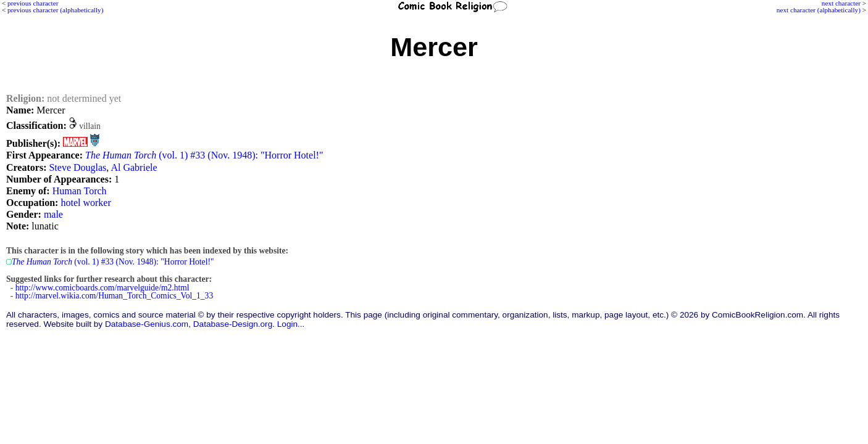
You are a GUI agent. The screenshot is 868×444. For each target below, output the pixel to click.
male (53, 214)
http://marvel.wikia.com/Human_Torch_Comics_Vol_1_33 (114, 296)
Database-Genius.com (147, 324)
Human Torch (80, 191)
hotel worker (86, 203)
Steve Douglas (77, 167)
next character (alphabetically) (819, 10)
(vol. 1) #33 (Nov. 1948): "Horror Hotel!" (204, 155)
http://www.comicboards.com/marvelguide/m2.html (102, 288)
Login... (291, 324)
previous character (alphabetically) (55, 10)
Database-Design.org (233, 324)
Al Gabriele (134, 167)
